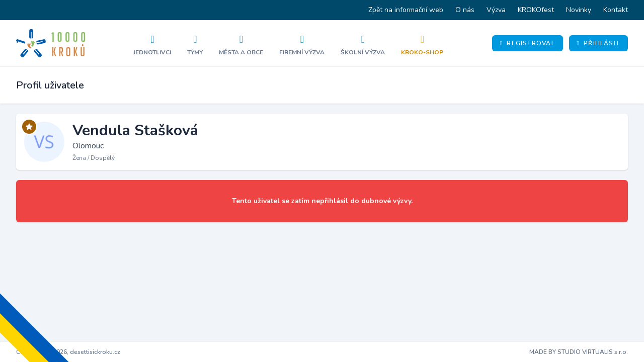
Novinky (579, 10)
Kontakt (616, 10)
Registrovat (528, 43)
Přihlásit (598, 43)
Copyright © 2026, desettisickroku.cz (68, 352)
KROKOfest (536, 10)
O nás (465, 10)
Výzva (496, 10)
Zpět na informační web (406, 10)
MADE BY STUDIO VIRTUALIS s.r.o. (579, 352)
